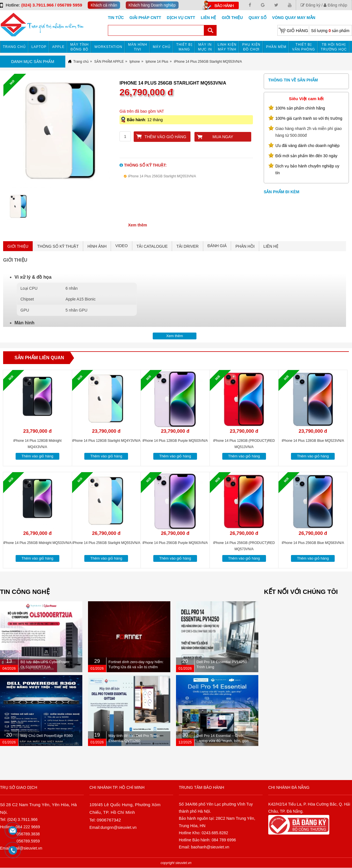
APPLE (58, 47)
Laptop (39, 47)
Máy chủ (162, 47)
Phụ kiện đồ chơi (251, 47)
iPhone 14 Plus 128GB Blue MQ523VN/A (313, 441)
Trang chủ (14, 47)
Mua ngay (223, 137)
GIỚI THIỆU (18, 246)
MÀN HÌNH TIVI (138, 47)
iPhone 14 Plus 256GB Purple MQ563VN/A (175, 543)
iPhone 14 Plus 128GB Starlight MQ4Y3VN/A (106, 441)
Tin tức (116, 18)
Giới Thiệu (232, 18)
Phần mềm (276, 47)
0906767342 (109, 820)
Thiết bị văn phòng (304, 47)
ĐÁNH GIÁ (217, 246)
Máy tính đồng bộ (80, 47)
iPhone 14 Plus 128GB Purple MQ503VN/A (175, 441)
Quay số (257, 18)
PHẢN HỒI (245, 246)
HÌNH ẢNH (97, 246)
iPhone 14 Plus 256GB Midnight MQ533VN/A (37, 543)
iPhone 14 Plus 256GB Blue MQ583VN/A (313, 543)
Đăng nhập (335, 5)
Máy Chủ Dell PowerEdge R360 (47, 736)
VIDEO (121, 246)
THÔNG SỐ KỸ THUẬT (58, 246)
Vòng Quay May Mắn (294, 18)
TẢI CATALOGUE (152, 246)
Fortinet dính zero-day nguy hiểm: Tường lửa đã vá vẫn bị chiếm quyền (136, 667)
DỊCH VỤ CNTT (181, 18)
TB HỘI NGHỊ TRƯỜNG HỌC (334, 47)
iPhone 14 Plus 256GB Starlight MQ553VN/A (106, 543)
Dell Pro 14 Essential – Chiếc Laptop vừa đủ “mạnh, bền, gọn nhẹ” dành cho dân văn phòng (223, 741)
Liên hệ (208, 18)
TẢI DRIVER (187, 246)
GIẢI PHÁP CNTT (145, 18)
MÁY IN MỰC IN (205, 47)
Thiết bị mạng (184, 47)
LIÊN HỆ (271, 246)
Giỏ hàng (297, 31)
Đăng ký (310, 5)
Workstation (108, 47)
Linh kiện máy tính (227, 47)
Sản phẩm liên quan (39, 358)
